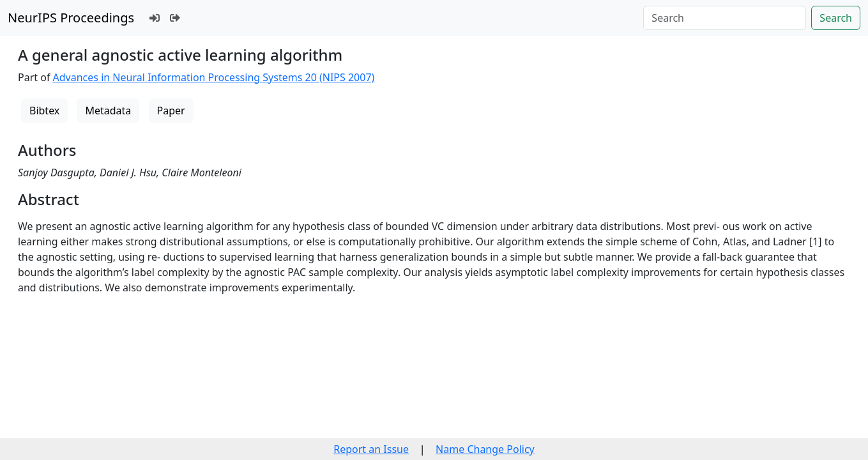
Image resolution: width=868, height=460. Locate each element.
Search (836, 18)
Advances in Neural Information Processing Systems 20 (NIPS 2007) (214, 77)
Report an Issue (371, 449)
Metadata (108, 111)
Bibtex (44, 111)
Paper (171, 111)
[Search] (725, 18)
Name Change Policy (485, 449)
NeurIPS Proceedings (71, 18)
